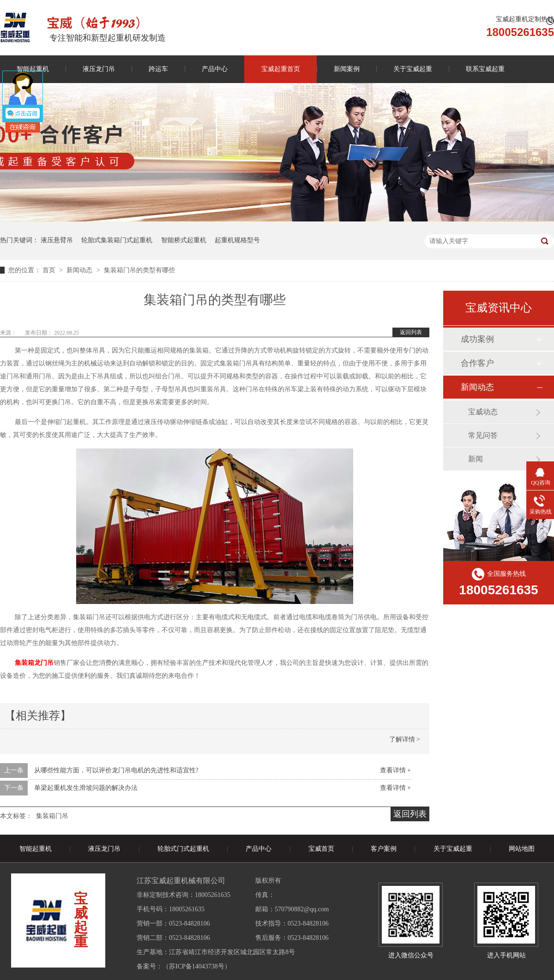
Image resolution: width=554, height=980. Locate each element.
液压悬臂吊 (57, 240)
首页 (50, 270)
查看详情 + (395, 770)
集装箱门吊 (52, 816)
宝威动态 (483, 412)
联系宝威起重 (485, 69)
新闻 (476, 459)
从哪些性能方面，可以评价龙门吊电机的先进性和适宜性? (116, 770)
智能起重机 (36, 849)
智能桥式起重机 (184, 240)
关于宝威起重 (413, 69)
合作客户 (477, 363)
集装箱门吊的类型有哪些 (139, 270)
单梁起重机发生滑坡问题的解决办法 (86, 788)
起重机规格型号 (237, 240)
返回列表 (411, 332)
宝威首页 (321, 849)
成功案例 (477, 339)
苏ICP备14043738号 (197, 966)
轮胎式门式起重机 (183, 849)
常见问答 (483, 435)
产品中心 (215, 69)
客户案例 (384, 849)
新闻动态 (80, 270)
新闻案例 (347, 69)
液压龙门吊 (99, 69)
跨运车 (158, 69)
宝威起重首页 (281, 69)
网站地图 (522, 849)
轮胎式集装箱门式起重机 (117, 240)
